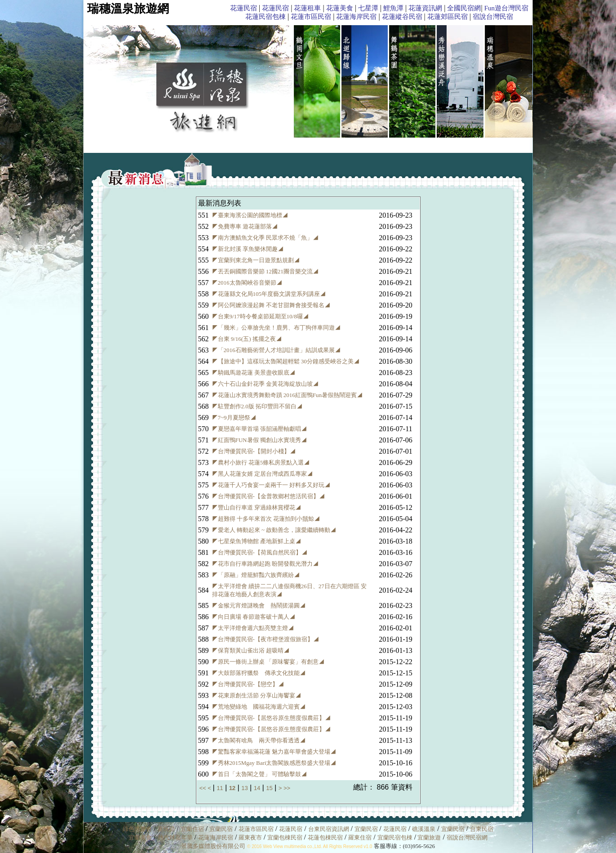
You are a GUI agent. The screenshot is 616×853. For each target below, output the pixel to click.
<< (204, 788)
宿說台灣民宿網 (467, 837)
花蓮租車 (307, 8)
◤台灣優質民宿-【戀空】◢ (248, 684)
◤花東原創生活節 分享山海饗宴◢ (257, 695)
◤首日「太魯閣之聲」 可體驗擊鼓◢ (259, 774)
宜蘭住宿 (192, 829)
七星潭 (368, 8)
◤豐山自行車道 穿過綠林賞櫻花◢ (257, 507)
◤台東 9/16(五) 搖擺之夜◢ (247, 339)
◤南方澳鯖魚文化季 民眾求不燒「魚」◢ (265, 238)
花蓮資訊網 (425, 8)
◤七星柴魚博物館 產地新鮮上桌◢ (257, 541)
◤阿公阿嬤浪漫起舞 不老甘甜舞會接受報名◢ (271, 305)
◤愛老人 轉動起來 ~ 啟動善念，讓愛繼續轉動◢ (274, 530)
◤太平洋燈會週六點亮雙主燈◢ (253, 628)
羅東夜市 (251, 837)
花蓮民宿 (244, 8)
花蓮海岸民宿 (356, 17)
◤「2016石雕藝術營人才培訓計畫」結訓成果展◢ (276, 350)
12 (232, 788)
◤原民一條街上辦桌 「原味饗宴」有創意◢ (268, 662)
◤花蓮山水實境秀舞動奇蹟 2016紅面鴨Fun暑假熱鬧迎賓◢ (287, 395)
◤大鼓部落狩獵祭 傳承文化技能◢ (259, 673)
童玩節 (166, 829)
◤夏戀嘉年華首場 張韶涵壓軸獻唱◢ (259, 429)
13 (244, 788)
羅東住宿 (360, 837)
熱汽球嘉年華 (175, 837)
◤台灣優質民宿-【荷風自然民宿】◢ (260, 552)
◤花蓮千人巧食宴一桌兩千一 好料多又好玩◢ (271, 485)
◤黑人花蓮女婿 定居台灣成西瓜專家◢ (262, 474)
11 (220, 788)
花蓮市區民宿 (311, 17)
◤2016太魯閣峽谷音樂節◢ (247, 283)
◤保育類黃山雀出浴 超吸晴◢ (251, 650)
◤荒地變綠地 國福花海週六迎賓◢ (259, 707)
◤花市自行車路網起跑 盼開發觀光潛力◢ (265, 564)
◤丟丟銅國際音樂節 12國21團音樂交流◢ (265, 271)
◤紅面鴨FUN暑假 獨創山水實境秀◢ (259, 440)
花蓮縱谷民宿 (402, 17)
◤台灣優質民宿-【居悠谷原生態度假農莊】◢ (271, 718)
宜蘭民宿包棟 (395, 837)
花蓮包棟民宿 (325, 837)
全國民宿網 (464, 8)
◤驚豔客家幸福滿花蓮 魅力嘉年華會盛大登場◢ (274, 752)
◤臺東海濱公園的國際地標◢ (250, 215)
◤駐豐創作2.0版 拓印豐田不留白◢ (257, 406)
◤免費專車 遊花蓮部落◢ (245, 226)
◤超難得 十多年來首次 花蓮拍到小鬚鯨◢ (266, 519)
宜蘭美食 (140, 837)
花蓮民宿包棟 (266, 17)
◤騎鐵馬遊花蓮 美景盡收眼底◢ (254, 373)
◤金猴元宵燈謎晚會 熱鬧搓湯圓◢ (259, 605)
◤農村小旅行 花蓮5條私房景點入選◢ (261, 462)
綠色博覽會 (137, 829)
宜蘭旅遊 (428, 837)
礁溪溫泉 (424, 829)
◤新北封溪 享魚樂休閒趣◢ (248, 249)
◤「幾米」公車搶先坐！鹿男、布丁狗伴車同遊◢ (276, 328)
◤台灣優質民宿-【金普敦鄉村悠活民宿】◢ (268, 496)
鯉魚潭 (393, 8)
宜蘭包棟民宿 (286, 837)
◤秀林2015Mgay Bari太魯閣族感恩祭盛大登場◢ (274, 763)
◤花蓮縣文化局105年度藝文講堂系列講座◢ (269, 294)
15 (269, 788)
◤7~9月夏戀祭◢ (234, 418)
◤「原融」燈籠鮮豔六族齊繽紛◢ (256, 575)
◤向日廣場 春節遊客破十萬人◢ (254, 617)
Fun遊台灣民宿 (506, 8)
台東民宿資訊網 (329, 829)
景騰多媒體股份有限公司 (213, 846)
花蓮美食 (340, 8)
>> (287, 788)
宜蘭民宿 (221, 829)
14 (257, 788)
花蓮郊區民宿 (448, 17)
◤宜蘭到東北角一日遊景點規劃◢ (256, 260)
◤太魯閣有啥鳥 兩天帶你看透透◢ (259, 740)
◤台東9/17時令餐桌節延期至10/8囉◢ (260, 316)
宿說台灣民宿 (493, 17)
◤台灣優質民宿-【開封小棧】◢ (254, 451)
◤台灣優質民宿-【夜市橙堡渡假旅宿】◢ (266, 639)
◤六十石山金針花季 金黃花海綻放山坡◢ (265, 384)
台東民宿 (482, 829)
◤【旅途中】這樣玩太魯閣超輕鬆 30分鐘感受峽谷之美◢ (286, 361)
